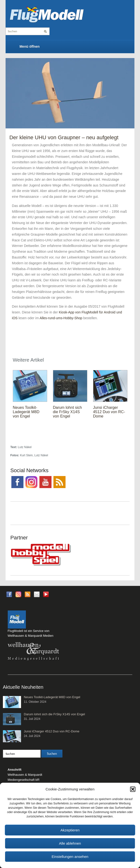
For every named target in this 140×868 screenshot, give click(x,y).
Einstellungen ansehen (70, 857)
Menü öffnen (30, 46)
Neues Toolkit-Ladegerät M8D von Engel (26, 412)
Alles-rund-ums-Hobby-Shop (61, 318)
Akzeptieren (70, 830)
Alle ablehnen (70, 843)
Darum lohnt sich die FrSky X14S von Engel (67, 412)
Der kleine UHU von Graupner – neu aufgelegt (64, 137)
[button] (133, 789)
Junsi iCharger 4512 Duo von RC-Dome (109, 412)
